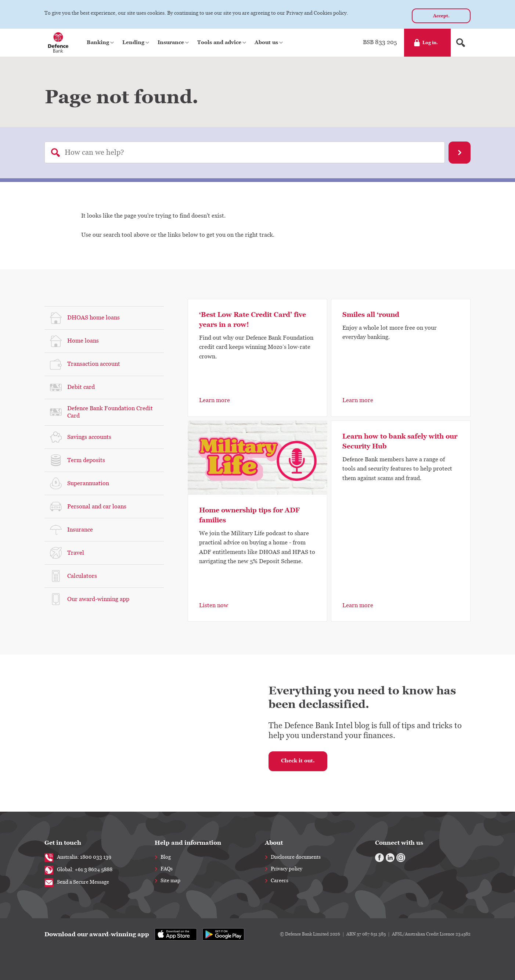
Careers (280, 881)
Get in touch (63, 843)
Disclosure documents (296, 857)
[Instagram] (401, 858)
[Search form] (461, 43)
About (274, 843)
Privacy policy (287, 869)
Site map (170, 881)
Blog (166, 857)
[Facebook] (379, 858)
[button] (101, 43)
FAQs (167, 869)
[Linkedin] (390, 858)
